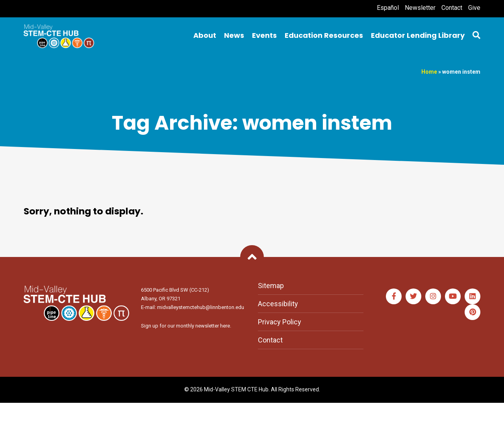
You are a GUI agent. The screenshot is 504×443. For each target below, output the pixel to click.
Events (264, 35)
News (234, 35)
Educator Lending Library (418, 35)
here (225, 326)
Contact (452, 8)
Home (429, 72)
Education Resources (324, 35)
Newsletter (420, 8)
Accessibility (278, 304)
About (205, 35)
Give (474, 8)
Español (388, 8)
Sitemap (271, 286)
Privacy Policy (280, 322)
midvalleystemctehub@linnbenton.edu (201, 307)
